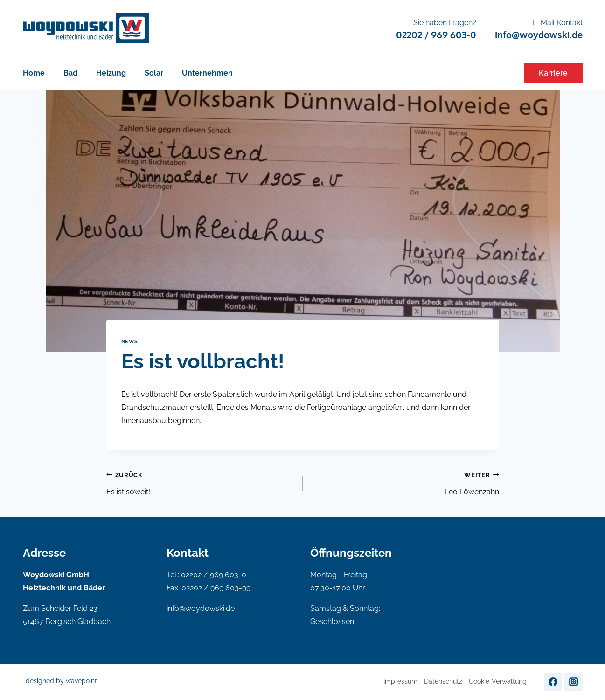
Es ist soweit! (201, 482)
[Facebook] (553, 682)
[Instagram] (573, 682)
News (130, 341)
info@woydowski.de (201, 608)
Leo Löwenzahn (405, 482)
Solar (154, 73)
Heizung (111, 73)
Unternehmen (207, 73)
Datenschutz (443, 681)
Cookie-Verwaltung (498, 681)
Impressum (400, 681)
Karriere (553, 73)
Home (34, 73)
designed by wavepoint (61, 681)
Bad (70, 73)
